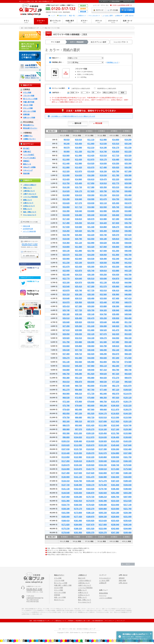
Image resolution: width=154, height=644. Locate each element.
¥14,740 (103, 152)
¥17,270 (78, 203)
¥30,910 (91, 322)
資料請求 (122, 578)
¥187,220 (115, 481)
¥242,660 (115, 529)
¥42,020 (116, 334)
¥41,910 (128, 263)
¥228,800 (115, 517)
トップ (53, 16)
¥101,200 (78, 433)
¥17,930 (66, 227)
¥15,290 (66, 199)
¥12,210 (91, 148)
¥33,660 (66, 346)
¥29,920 (66, 338)
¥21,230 (128, 148)
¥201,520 (90, 529)
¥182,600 (115, 477)
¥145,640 (115, 445)
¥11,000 (66, 160)
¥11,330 (78, 152)
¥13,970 (91, 160)
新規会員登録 (115, 1)
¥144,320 (127, 414)
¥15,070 (91, 167)
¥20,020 (116, 167)
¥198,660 (127, 489)
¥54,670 (116, 354)
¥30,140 (128, 187)
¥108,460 (78, 441)
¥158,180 (66, 509)
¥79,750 (66, 417)
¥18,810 (78, 219)
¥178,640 (66, 533)
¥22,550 (103, 207)
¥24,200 (91, 255)
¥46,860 (128, 294)
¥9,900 (67, 152)
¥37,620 (128, 235)
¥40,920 (116, 326)
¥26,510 (91, 279)
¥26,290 (128, 167)
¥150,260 (115, 449)
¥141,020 (115, 441)
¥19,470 (103, 179)
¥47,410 (128, 298)
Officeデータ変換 (29, 167)
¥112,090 (78, 445)
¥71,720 (91, 394)
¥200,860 (103, 509)
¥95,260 (103, 406)
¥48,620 (128, 306)
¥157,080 (127, 453)
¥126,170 (127, 402)
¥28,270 (116, 227)
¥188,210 (103, 497)
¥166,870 (90, 493)
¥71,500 (128, 358)
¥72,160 (66, 402)
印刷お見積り (30, 67)
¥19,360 (91, 207)
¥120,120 (127, 398)
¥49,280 (128, 310)
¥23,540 (103, 215)
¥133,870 (78, 469)
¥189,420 (127, 481)
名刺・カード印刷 (128, 21)
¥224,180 (115, 513)
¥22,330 (78, 255)
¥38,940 (116, 310)
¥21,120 (78, 243)
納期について (28, 200)
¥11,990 (78, 156)
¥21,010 (91, 223)
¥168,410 (66, 521)
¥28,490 (103, 259)
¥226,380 (127, 513)
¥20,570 (91, 219)
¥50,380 (66, 378)
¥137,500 (78, 473)
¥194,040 (127, 485)
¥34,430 (116, 275)
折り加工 (26, 148)
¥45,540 (128, 287)
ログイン (105, 1)
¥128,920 (103, 441)
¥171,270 (103, 481)
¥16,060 (66, 207)
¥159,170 (90, 485)
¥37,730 (78, 350)
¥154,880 (115, 453)
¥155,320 (90, 481)
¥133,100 (103, 445)
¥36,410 (116, 290)
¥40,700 (128, 255)
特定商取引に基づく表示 (83, 621)
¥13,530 (103, 144)
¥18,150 (103, 171)
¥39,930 (116, 318)
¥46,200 (128, 290)
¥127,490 (66, 473)
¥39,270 (103, 338)
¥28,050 (103, 255)
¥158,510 (103, 469)
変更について (28, 209)
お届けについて (28, 203)
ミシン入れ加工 (29, 155)
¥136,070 (90, 461)
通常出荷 (78, 123)
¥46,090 (103, 350)
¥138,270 (127, 410)
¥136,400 (115, 437)
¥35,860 (116, 287)
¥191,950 (78, 533)
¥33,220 (128, 207)
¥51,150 (128, 322)
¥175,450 (103, 485)
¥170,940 (127, 465)
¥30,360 (116, 243)
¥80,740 (128, 370)
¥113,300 (115, 417)
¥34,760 (103, 314)
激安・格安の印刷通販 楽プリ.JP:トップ (41, 621)
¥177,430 (78, 517)
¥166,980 (103, 477)
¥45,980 (91, 362)
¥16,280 (91, 175)
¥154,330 (103, 465)
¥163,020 (90, 489)
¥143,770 (90, 469)
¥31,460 (128, 195)
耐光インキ (27, 164)
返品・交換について (30, 212)
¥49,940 (128, 314)
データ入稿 (113, 10)
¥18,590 (91, 199)
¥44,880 (66, 370)
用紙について (28, 188)
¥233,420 (115, 521)
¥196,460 (115, 489)
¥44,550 (116, 338)
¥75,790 (66, 406)
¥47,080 (116, 342)
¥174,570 (90, 501)
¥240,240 (127, 525)
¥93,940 (78, 425)
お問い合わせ (129, 16)
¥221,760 (127, 509)
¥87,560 (91, 410)
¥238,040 (115, 525)
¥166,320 (127, 461)
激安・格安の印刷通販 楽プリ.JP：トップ (32, 28)
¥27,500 (103, 251)
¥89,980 (66, 429)
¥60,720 (78, 386)
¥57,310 (103, 370)
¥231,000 (127, 517)
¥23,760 (116, 191)
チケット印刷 (99, 21)
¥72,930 (103, 386)
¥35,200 (103, 318)
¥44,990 (128, 283)
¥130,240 (78, 465)
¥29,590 (128, 183)
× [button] (151, 634)
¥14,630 (78, 175)
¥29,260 (91, 306)
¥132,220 (127, 406)
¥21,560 (78, 247)
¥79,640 (91, 402)
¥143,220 (127, 441)
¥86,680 (78, 417)
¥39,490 (116, 314)
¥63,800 (91, 386)
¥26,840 (116, 215)
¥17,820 (91, 191)
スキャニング (28, 170)
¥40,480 (116, 322)
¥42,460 (128, 267)
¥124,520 (90, 449)
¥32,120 (91, 334)
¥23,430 (78, 267)
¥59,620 (103, 374)
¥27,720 (91, 290)
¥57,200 (116, 358)
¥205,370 (90, 533)
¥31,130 (103, 283)
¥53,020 (128, 334)
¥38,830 (128, 243)
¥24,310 (128, 160)
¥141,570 (103, 453)
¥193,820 (90, 521)
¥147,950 (66, 497)
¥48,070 (128, 302)
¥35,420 (116, 283)
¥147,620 (90, 473)
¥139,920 (90, 465)
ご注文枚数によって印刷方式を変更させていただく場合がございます (73, 116)
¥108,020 (127, 390)
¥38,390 (116, 306)
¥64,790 (116, 370)
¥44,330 (128, 279)
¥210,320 (115, 501)
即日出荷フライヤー (30, 128)
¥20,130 (66, 251)
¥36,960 (128, 231)
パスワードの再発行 (106, 598)
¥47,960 (91, 366)
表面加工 (26, 161)
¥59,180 (128, 342)
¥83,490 (78, 410)
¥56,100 (128, 338)
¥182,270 (90, 509)
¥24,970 (91, 263)
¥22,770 (116, 183)
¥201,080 (115, 493)
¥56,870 (78, 382)
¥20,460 (78, 235)
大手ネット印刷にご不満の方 (30, 56)
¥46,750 (66, 374)
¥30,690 (103, 279)
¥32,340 (116, 259)
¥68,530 (103, 382)
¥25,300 (128, 163)
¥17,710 (116, 156)
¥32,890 (116, 263)
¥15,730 (78, 187)
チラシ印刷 (26, 21)
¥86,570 (66, 425)
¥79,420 (66, 410)
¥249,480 (127, 533)
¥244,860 (127, 529)
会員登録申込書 (28, 229)
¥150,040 (103, 461)
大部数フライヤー (29, 139)
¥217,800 (103, 525)
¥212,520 (127, 501)
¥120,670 (90, 445)
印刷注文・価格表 (30, 77)
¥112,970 (90, 437)
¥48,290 (103, 354)
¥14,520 (91, 163)
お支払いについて (29, 206)
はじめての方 (30, 46)
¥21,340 (91, 227)
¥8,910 (67, 140)
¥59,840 (91, 382)
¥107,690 (103, 421)
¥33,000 (103, 298)
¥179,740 (103, 489)
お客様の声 (119, 16)
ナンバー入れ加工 (29, 158)
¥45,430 (78, 366)
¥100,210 (66, 441)
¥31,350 (116, 251)
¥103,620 (66, 445)
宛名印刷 (26, 173)
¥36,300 (128, 227)
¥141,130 (78, 477)
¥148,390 (78, 485)
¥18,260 (91, 195)
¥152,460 (127, 449)
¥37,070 (103, 334)
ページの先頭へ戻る (128, 564)
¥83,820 (128, 374)
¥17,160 (66, 219)
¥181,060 (78, 521)
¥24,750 (116, 199)
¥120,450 (103, 433)
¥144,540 (66, 493)
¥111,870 (115, 410)
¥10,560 (66, 156)
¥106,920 (115, 406)
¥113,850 (66, 457)
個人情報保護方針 (98, 621)
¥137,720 (66, 485)
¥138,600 (127, 437)
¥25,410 (78, 287)
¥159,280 (78, 497)
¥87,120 (116, 390)
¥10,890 (78, 148)
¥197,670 (90, 525)
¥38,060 (91, 346)
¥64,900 (66, 394)
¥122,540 (115, 425)
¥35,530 (66, 350)
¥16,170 (116, 148)
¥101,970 (127, 386)
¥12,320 (66, 171)
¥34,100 (91, 338)
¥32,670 (128, 203)
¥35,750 (128, 223)
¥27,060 (103, 247)
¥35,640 (103, 322)
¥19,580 (78, 227)
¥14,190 (103, 148)
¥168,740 (115, 465)
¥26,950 (91, 283)
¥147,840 (127, 445)
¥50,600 (103, 358)
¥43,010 (66, 366)
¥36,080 (103, 326)
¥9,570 (67, 148)
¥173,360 (115, 469)
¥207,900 (127, 497)
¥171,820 (66, 525)
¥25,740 (116, 207)
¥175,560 (127, 469)
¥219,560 (115, 509)
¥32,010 (128, 199)
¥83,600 (91, 406)
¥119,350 (78, 453)
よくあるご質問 (108, 16)
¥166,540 (78, 505)
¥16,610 (91, 179)
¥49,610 (116, 346)
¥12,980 (103, 140)
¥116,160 (103, 429)
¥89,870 (128, 378)
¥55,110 (103, 366)
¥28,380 (128, 175)
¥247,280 (115, 533)
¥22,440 (66, 275)
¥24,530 (91, 259)
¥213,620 (103, 521)
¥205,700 (115, 497)
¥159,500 (115, 457)
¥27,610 (66, 330)
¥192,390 (103, 501)
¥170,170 (78, 509)
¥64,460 (78, 390)
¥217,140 (127, 505)
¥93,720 (91, 417)
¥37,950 (116, 302)
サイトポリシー (110, 621)
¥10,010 (78, 140)
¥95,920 (128, 382)
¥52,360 (128, 330)
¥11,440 (66, 163)
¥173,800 (78, 513)
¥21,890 (78, 251)
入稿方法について (29, 191)
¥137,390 (103, 449)
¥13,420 (91, 156)
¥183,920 (103, 493)
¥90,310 (78, 421)
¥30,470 (91, 318)
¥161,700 (127, 457)
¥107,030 (66, 449)
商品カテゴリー (59, 575)
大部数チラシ (28, 136)
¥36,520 (103, 330)
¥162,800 (103, 473)
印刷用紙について (112, 62)
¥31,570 (103, 287)
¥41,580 (103, 342)
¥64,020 (103, 378)
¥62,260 (128, 346)
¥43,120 (128, 271)
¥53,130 (78, 378)
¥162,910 (78, 501)
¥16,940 (78, 199)
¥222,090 (103, 529)
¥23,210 (116, 187)
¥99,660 (103, 410)
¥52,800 (103, 362)
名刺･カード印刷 (29, 118)
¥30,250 (103, 275)
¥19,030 (103, 175)
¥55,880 (91, 378)
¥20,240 (128, 144)
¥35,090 (128, 219)
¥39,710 (78, 354)
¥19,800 (91, 211)
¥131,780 (115, 433)
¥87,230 (78, 414)
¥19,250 (128, 140)
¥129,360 (127, 429)
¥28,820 (116, 231)
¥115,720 (78, 449)
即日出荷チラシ (29, 125)
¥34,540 (128, 215)
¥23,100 (78, 263)
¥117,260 (66, 461)
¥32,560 (103, 294)
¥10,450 (78, 144)
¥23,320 (128, 156)
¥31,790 (66, 342)
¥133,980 (127, 433)
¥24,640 (78, 279)
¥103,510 (103, 417)
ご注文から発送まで (30, 185)
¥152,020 (78, 489)
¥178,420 (90, 505)
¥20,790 (116, 171)
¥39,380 (128, 247)
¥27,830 (116, 223)
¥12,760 (91, 152)
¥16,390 (66, 211)
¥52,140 (116, 350)
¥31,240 (91, 326)
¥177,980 (115, 473)
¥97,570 (91, 421)
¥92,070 (116, 394)
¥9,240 (67, 144)
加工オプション (59, 600)
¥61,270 (66, 390)
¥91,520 (91, 414)
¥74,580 (128, 362)
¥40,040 (128, 251)
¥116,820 (115, 414)
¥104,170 (103, 414)
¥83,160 (66, 421)
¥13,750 (66, 183)
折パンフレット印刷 (55, 21)
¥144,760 (78, 481)
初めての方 (63, 16)
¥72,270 (116, 378)
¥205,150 (103, 513)
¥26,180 (103, 239)
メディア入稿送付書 (29, 231)
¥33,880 (128, 211)
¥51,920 (91, 374)
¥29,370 (116, 235)
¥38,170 (128, 239)
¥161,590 (66, 513)
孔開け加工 (27, 152)
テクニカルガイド (94, 16)
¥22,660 (78, 259)
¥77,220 (116, 382)
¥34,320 (103, 310)
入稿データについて (30, 194)
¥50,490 (128, 318)
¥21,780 (116, 175)
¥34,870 (116, 279)
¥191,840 (115, 485)
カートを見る (127, 10)
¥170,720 (90, 497)
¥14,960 (78, 179)
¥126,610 (78, 461)
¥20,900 (66, 259)
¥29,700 (91, 310)
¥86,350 (103, 398)
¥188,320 (78, 529)
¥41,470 (116, 330)
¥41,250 (128, 259)
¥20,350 (103, 187)
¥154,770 (66, 505)
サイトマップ (127, 1)
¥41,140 (66, 362)
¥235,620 (127, 521)
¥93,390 (66, 433)
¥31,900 (116, 255)
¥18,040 (78, 211)
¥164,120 (115, 461)
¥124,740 (127, 425)
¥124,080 (66, 469)
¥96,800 (66, 437)
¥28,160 (91, 294)
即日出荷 (99, 123)
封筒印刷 (26, 114)
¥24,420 (103, 223)
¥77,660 (128, 366)
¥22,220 (128, 152)
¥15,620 (91, 171)
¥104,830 (78, 437)
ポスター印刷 (84, 21)
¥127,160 (115, 429)
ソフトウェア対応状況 (30, 197)
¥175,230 (66, 529)
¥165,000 (66, 517)
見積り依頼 (122, 581)
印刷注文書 (26, 226)
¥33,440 (103, 302)
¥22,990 (103, 211)
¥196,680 (103, 505)
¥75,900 (78, 402)
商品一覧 (72, 16)
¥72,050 (78, 398)
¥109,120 (90, 433)
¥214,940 (115, 505)
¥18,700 (66, 235)
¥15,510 (116, 144)
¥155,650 (78, 493)
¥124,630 (103, 437)
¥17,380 (91, 187)
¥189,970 (90, 517)
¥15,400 (78, 183)
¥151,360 (66, 501)
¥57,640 (66, 386)
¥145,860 (103, 457)
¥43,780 (128, 275)
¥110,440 (66, 453)
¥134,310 (66, 481)
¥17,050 (91, 183)
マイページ (99, 10)
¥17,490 (103, 167)
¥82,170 (116, 386)
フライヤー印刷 (41, 21)
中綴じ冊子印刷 (70, 21)
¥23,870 (78, 271)
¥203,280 (127, 493)
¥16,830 (116, 152)
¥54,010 (66, 382)
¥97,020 (116, 398)
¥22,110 (103, 203)
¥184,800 (127, 477)
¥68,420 (128, 354)
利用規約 (71, 621)
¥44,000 (91, 358)
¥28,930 (128, 179)
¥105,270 (90, 429)
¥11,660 (91, 144)
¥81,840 (103, 394)
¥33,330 (116, 267)
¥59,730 (116, 362)
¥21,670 (103, 199)
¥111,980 (103, 425)
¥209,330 (103, 517)
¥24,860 (103, 227)
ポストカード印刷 (113, 21)
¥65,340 (128, 350)
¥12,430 (78, 160)
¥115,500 (127, 417)
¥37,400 (116, 298)
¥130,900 (66, 477)
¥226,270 (103, 533)
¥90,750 (103, 402)
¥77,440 (103, 390)
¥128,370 (90, 453)
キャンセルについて (30, 215)
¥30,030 (78, 334)
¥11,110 (91, 140)
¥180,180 (127, 473)
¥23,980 (103, 219)
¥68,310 (78, 394)
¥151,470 (90, 477)
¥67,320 (116, 374)
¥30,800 (128, 191)
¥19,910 (103, 183)
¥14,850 (116, 140)
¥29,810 (116, 239)
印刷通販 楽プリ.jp (33, 268)
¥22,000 (66, 271)
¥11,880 (66, 167)
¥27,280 (128, 171)
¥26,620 (103, 243)
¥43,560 (78, 362)
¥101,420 (90, 425)
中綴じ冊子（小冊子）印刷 (63, 585)
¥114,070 (127, 394)
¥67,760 (91, 390)
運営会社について (61, 621)
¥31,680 (91, 330)
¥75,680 (91, 398)
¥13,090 (66, 175)
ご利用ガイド (82, 16)
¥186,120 (90, 513)
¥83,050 (66, 414)
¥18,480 (116, 160)
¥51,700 (128, 326)
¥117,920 (115, 421)
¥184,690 (78, 525)
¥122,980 (78, 457)
